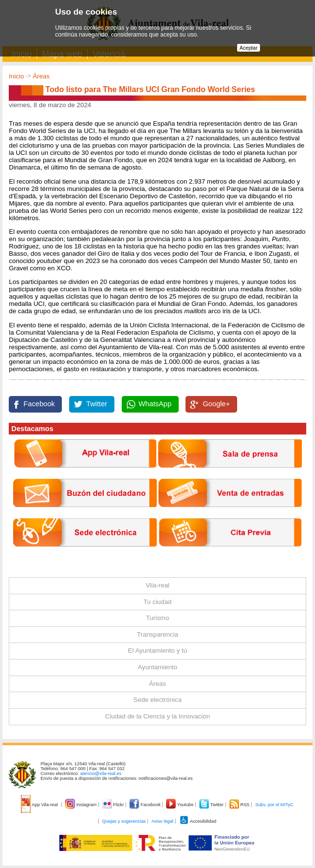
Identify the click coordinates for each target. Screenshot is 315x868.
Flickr (114, 805)
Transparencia (157, 634)
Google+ (216, 404)
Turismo (158, 618)
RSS (240, 805)
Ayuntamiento (157, 667)
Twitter (97, 404)
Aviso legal (162, 821)
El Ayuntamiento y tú (157, 651)
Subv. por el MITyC (274, 805)
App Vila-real (40, 805)
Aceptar (249, 48)
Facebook (39, 404)
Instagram (82, 805)
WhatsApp (155, 404)
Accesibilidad (198, 821)
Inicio (16, 76)
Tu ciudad (157, 602)
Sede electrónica (157, 700)
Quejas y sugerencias (124, 821)
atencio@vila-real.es (101, 774)
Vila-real (157, 585)
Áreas (41, 76)
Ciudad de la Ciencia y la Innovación (158, 716)
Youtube (180, 805)
